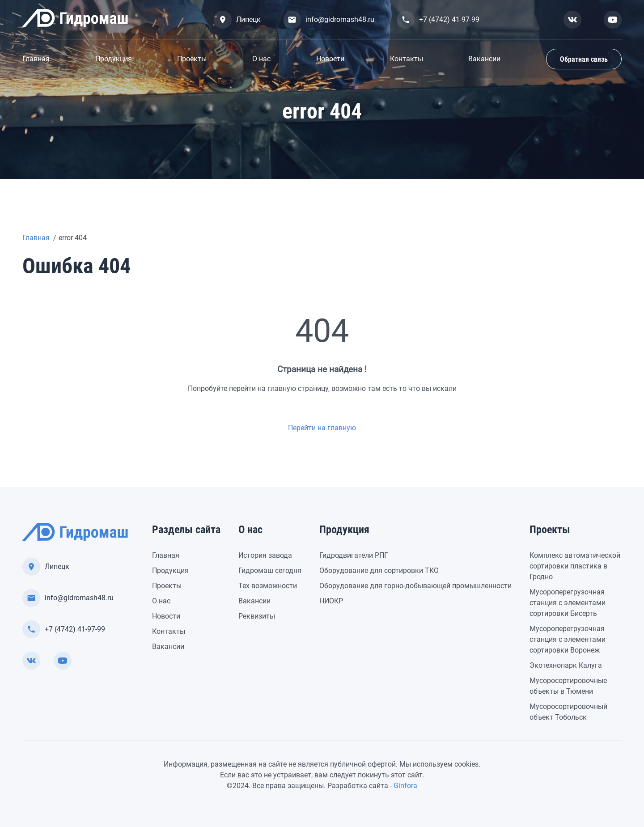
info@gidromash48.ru (329, 20)
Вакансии (484, 59)
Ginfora (405, 786)
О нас (261, 59)
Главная (36, 59)
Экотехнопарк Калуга (566, 665)
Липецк (237, 20)
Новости (330, 59)
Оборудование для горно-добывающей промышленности (415, 586)
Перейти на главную (322, 428)
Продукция (114, 59)
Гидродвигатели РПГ (354, 555)
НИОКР (331, 601)
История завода (265, 555)
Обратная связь (584, 59)
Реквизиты (257, 616)
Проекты (192, 59)
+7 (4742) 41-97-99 (438, 20)
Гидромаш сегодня (270, 570)
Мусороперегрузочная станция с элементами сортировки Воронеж (568, 639)
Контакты (407, 59)
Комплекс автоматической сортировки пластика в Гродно (575, 566)
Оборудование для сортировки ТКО (379, 570)
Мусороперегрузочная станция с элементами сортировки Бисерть (568, 603)
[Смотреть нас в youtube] (613, 20)
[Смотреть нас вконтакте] (572, 20)
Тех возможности (268, 586)
